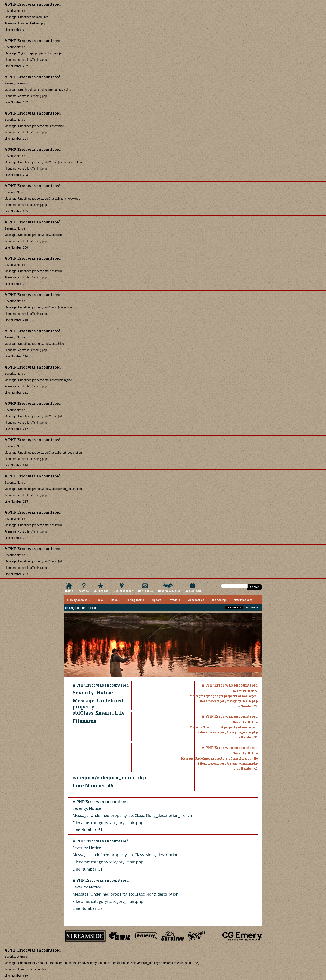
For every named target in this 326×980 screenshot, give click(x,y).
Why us (83, 591)
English (72, 608)
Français (90, 608)
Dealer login (193, 591)
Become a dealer (169, 591)
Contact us (145, 591)
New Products (243, 600)
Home (69, 591)
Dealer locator (123, 591)
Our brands (101, 591)
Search (255, 587)
